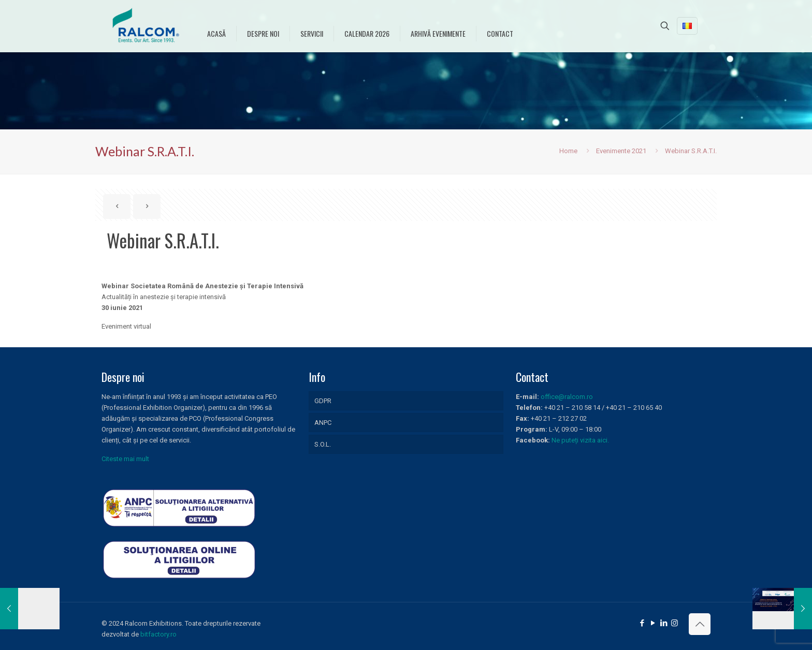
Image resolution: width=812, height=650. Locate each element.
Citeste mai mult (125, 459)
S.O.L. (323, 444)
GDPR (323, 401)
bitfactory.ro (158, 634)
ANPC (323, 423)
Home (568, 151)
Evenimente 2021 (621, 151)
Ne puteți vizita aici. (580, 440)
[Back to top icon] (700, 624)
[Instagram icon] (675, 623)
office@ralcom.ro (567, 397)
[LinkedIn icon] (664, 623)
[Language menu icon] (687, 26)
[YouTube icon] (653, 623)
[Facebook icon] (642, 623)
